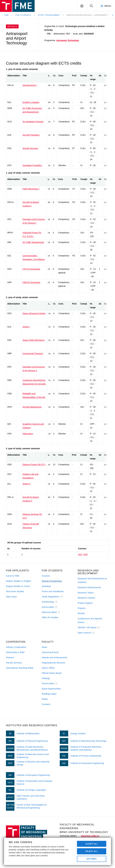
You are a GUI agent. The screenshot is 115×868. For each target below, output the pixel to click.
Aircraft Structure (30, 148)
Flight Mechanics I (31, 189)
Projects (82, 608)
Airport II (27, 484)
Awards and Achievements (54, 657)
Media (45, 699)
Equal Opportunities (51, 689)
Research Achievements (89, 587)
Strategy (46, 678)
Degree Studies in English (18, 581)
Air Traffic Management (33, 242)
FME (7, 15)
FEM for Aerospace (31, 282)
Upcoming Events (50, 652)
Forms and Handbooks (53, 591)
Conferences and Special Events (90, 620)
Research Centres (86, 598)
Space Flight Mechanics (34, 340)
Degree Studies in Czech (18, 586)
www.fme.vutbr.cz (90, 836)
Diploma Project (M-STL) (34, 465)
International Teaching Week (20, 668)
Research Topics (86, 593)
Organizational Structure (53, 663)
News (44, 647)
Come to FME (13, 576)
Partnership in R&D (15, 652)
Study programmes (49, 15)
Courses (46, 576)
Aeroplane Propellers (32, 165)
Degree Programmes (52, 581)
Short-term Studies (15, 591)
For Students (23, 15)
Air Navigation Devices (33, 122)
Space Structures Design (34, 313)
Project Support (85, 603)
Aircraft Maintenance (32, 407)
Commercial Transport (33, 353)
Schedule (46, 586)
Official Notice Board (52, 673)
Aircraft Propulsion (31, 135)
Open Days (11, 597)
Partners (10, 657)
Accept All (92, 844)
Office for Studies (50, 617)
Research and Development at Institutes (92, 580)
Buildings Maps (49, 694)
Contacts (46, 704)
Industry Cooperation (16, 647)
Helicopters (28, 434)
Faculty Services (14, 663)
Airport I (26, 327)
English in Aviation (31, 102)
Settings (92, 859)
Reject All (92, 851)
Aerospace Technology (68, 40)
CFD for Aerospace (31, 269)
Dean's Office (48, 668)
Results (81, 613)
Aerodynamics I (30, 85)
